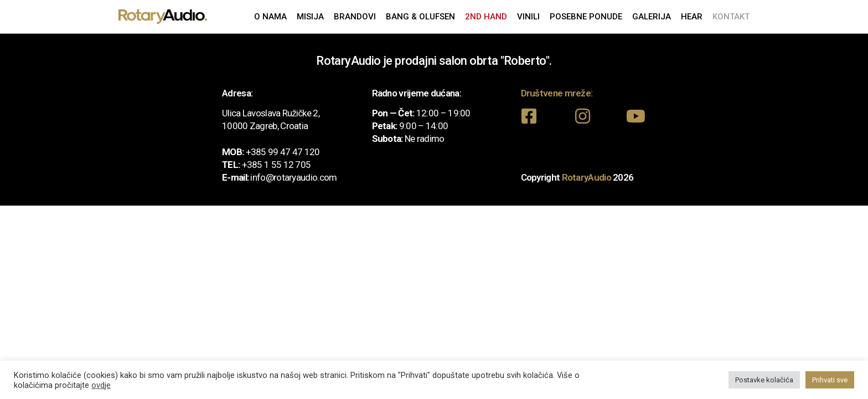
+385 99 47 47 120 (283, 152)
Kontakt (731, 17)
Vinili (528, 17)
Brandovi (355, 17)
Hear (692, 17)
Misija (310, 17)
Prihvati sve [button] (830, 380)
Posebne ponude (586, 17)
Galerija (652, 17)
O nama (270, 17)
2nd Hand (486, 17)
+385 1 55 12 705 (277, 165)
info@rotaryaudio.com (293, 177)
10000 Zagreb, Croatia (265, 126)
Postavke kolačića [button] (764, 380)
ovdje (101, 385)
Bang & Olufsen (420, 17)
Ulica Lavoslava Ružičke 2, (271, 113)
